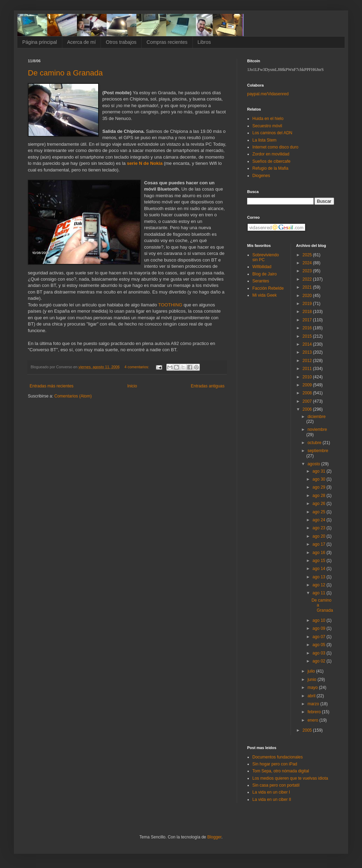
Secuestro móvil (267, 126)
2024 (308, 263)
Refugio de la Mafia (270, 168)
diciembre (316, 417)
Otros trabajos (121, 42)
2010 (308, 377)
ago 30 (320, 479)
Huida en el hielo (268, 119)
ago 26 (320, 504)
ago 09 (320, 628)
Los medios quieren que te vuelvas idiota (290, 778)
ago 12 (320, 585)
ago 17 (320, 544)
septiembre (318, 451)
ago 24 (320, 520)
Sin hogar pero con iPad (275, 764)
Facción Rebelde (268, 288)
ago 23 (320, 528)
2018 (308, 312)
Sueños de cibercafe (271, 161)
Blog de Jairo (265, 274)
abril (312, 696)
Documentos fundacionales (278, 757)
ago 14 (320, 569)
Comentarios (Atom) (73, 396)
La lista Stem (264, 140)
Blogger (214, 837)
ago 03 (320, 653)
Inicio (132, 386)
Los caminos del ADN (272, 133)
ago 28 (320, 496)
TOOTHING (170, 305)
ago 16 (320, 553)
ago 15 (320, 561)
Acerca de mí (81, 42)
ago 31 (320, 471)
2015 (308, 336)
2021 (308, 287)
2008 (308, 393)
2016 (308, 328)
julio (312, 671)
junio (312, 680)
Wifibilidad (262, 267)
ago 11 (320, 593)
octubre (315, 443)
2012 (308, 361)
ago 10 (320, 620)
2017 (308, 320)
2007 (308, 401)
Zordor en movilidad (271, 154)
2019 (308, 304)
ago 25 (320, 512)
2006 (308, 409)
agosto (314, 464)
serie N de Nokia (144, 163)
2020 (308, 296)
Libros (204, 42)
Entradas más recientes (52, 386)
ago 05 (320, 645)
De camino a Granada (65, 73)
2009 (308, 385)
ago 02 (320, 661)
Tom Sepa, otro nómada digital (281, 771)
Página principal (40, 42)
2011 (308, 369)
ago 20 (320, 536)
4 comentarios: (137, 367)
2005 (308, 730)
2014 (308, 344)
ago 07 (320, 637)
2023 (308, 271)
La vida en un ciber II (272, 799)
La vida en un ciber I (271, 792)
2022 (308, 279)
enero (313, 720)
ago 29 (320, 487)
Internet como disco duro (275, 147)
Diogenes (261, 176)
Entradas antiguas (208, 386)
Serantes (261, 281)
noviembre (317, 429)
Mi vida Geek (265, 295)
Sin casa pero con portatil (276, 785)
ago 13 (320, 577)
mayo (313, 688)
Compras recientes (167, 42)
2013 (308, 352)
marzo (314, 704)
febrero (314, 712)
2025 (308, 255)
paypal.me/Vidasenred (268, 94)
